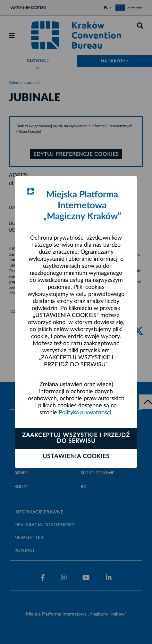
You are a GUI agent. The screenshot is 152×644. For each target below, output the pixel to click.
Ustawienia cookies (76, 457)
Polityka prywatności (85, 413)
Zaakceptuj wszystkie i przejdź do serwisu (76, 438)
